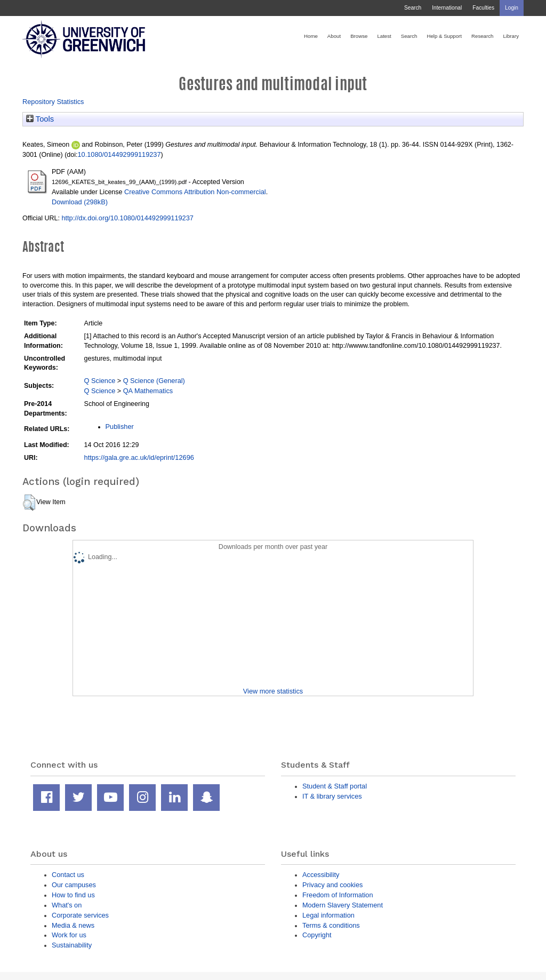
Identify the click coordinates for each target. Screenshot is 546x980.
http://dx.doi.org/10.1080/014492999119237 (127, 218)
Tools (40, 119)
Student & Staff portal (335, 786)
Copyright (317, 935)
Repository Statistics (53, 102)
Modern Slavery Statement (343, 905)
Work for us (69, 935)
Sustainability (72, 945)
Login (512, 8)
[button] (29, 503)
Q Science (100, 381)
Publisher (120, 427)
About (334, 36)
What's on (67, 905)
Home (311, 36)
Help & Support (444, 36)
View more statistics (273, 691)
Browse (359, 36)
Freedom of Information (338, 895)
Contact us (68, 875)
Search (413, 8)
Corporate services (80, 915)
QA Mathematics (148, 391)
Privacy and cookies (332, 885)
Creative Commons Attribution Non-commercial (195, 192)
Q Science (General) (154, 381)
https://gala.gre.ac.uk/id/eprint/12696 (139, 457)
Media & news (73, 925)
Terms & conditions (331, 925)
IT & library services (332, 796)
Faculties (483, 8)
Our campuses (74, 885)
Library (511, 36)
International (447, 8)
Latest (384, 36)
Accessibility (321, 875)
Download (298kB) (80, 202)
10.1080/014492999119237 (119, 154)
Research (482, 36)
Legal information (328, 915)
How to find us (73, 895)
